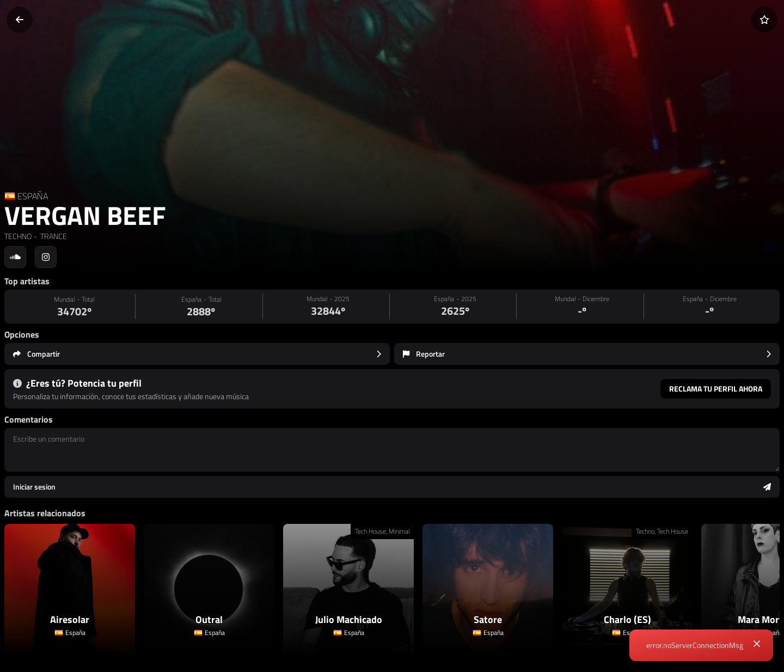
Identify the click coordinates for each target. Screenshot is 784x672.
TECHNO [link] (18, 236)
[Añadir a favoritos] (764, 20)
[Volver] (20, 20)
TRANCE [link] (53, 236)
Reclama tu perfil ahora (716, 389)
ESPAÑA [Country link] (33, 196)
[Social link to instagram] (46, 257)
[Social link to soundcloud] (15, 257)
